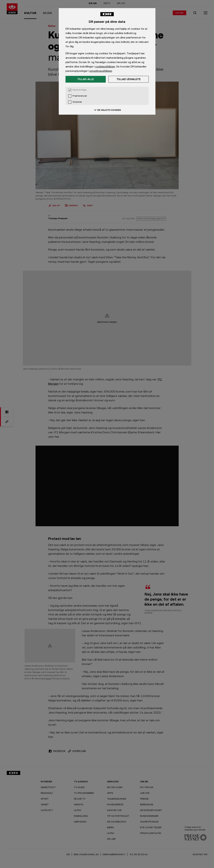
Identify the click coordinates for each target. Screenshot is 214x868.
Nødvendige (80, 90)
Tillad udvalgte (129, 79)
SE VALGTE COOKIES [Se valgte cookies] (107, 110)
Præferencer (80, 96)
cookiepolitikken (105, 67)
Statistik (77, 102)
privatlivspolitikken (101, 71)
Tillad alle (86, 79)
